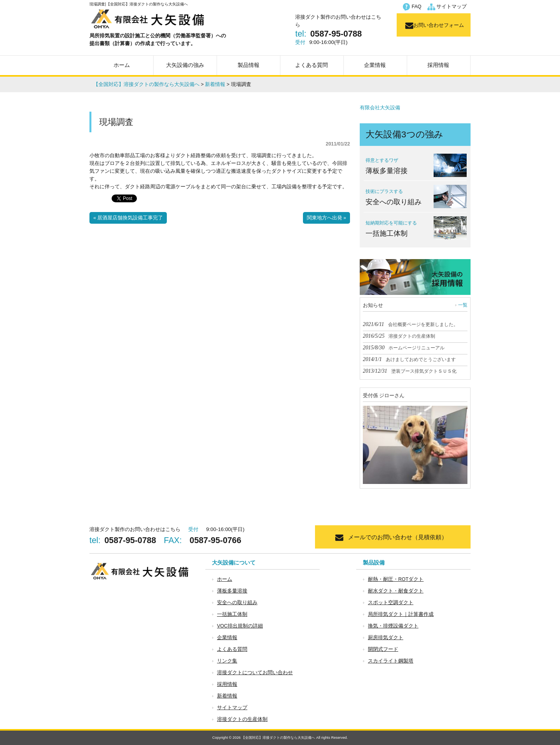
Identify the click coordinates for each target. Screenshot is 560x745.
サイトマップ (451, 7)
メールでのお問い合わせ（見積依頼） (398, 537)
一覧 (463, 305)
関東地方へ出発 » (326, 218)
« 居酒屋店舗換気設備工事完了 (128, 218)
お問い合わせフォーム (439, 25)
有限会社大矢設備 (380, 108)
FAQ (417, 7)
